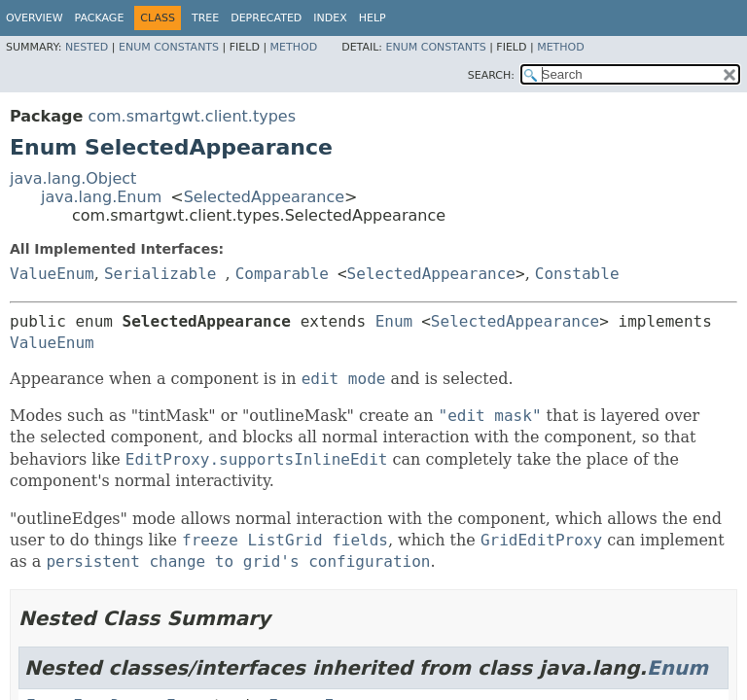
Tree (205, 18)
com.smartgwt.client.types (192, 116)
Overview (35, 18)
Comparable (282, 274)
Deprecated (266, 18)
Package (100, 18)
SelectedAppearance (264, 197)
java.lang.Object (73, 178)
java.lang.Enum (101, 197)
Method (294, 47)
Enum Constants (169, 47)
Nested (87, 47)
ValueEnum (52, 274)
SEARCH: (491, 75)
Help (373, 18)
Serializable (160, 274)
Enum (394, 321)
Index (330, 18)
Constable (577, 274)
